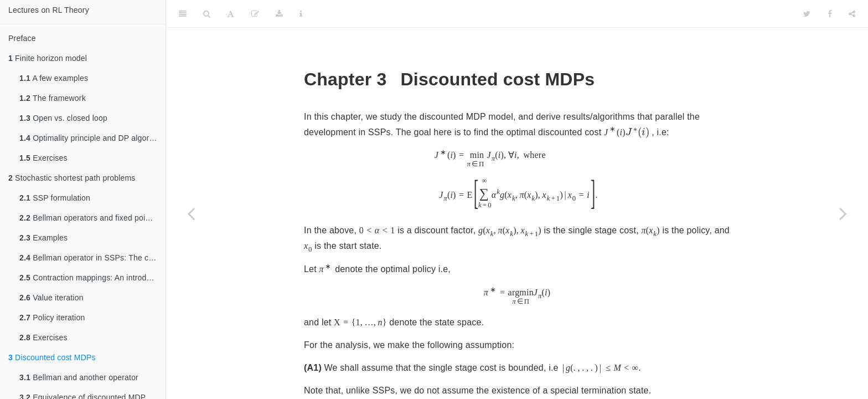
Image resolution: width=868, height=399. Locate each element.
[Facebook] (830, 14)
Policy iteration (52, 318)
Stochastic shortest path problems (72, 178)
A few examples (54, 78)
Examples (43, 238)
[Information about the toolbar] (301, 14)
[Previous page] (191, 213)
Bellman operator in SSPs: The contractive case (92, 258)
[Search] (207, 14)
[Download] (279, 14)
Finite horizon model (48, 58)
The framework (53, 98)
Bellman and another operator (79, 377)
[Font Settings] (231, 14)
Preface (22, 38)
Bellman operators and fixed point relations (92, 218)
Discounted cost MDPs (52, 357)
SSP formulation (55, 198)
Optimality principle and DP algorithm (92, 138)
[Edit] (255, 14)
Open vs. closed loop (63, 118)
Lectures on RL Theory (49, 10)
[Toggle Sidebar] (183, 14)
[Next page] (843, 213)
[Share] (852, 14)
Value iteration (51, 298)
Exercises (43, 158)
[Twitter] (807, 14)
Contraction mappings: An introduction (92, 278)
